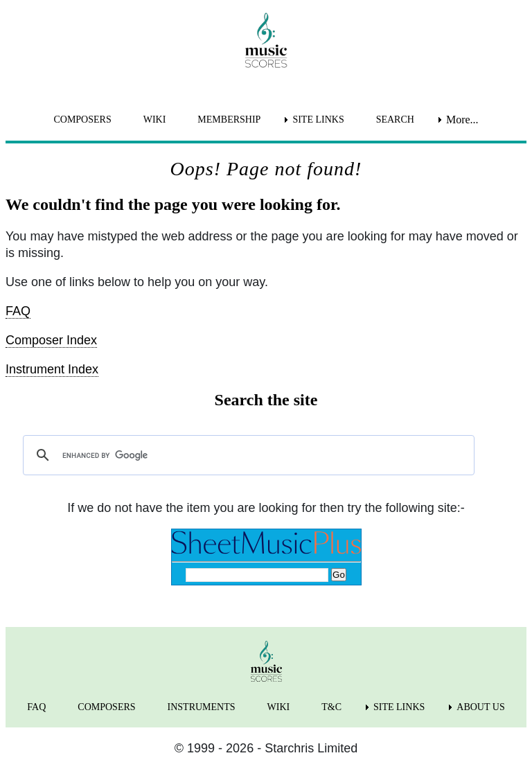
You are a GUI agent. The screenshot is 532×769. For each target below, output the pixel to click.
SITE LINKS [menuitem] (318, 120)
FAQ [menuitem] (36, 707)
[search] (247, 455)
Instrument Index (52, 369)
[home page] (266, 40)
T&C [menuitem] (331, 707)
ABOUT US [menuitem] (480, 707)
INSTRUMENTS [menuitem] (202, 707)
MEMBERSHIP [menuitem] (229, 120)
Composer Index (51, 340)
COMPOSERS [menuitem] (82, 120)
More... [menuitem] (462, 120)
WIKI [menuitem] (155, 120)
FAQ (18, 311)
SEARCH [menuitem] (395, 120)
